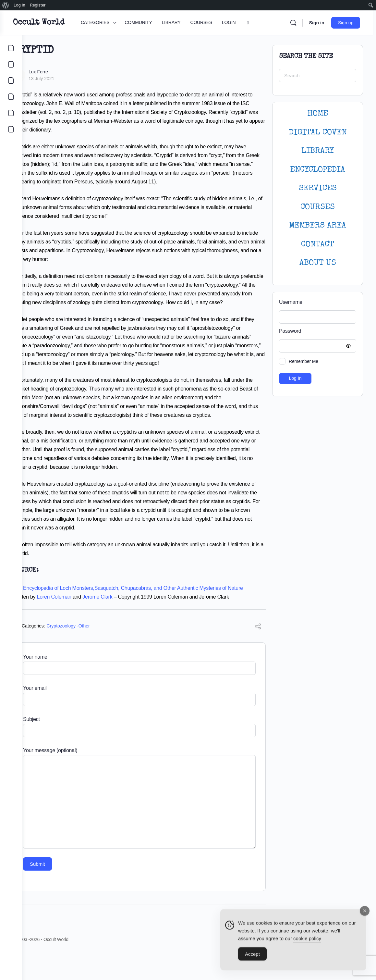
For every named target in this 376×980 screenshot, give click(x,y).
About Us (318, 263)
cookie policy (307, 941)
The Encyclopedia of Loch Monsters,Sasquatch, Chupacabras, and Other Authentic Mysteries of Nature (150, 614)
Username (291, 302)
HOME (318, 114)
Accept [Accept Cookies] (252, 956)
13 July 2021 (63, 79)
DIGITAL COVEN (318, 133)
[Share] (258, 654)
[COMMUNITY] (11, 64)
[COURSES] (11, 97)
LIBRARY (318, 151)
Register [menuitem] (38, 5)
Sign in (319, 23)
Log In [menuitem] (19, 5)
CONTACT (318, 245)
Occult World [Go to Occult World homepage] (61, 23)
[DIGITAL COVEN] (11, 129)
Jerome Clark (119, 623)
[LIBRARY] (11, 81)
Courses (318, 207)
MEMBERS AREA (318, 226)
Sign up (349, 23)
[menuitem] (6, 5)
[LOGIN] (11, 113)
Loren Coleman (76, 623)
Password (316, 331)
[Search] (296, 23)
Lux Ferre (60, 72)
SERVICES (318, 188)
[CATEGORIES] (11, 48)
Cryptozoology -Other (90, 652)
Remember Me (303, 361)
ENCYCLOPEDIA (318, 170)
